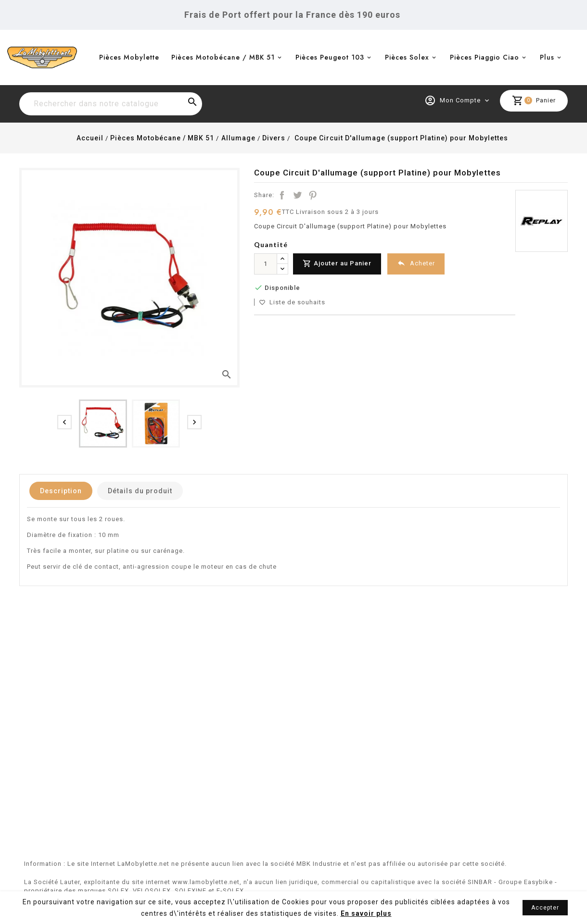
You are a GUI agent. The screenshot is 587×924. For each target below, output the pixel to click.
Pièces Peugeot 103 (330, 57)
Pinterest (313, 195)
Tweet (297, 195)
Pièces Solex (407, 57)
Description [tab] (61, 491)
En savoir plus (366, 913)
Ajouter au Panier (337, 264)
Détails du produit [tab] (140, 491)
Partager (282, 195)
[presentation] (64, 422)
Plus (547, 57)
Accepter (545, 908)
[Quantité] (266, 264)
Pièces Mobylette (129, 57)
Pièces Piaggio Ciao (485, 57)
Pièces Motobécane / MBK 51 (223, 57)
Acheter (416, 263)
